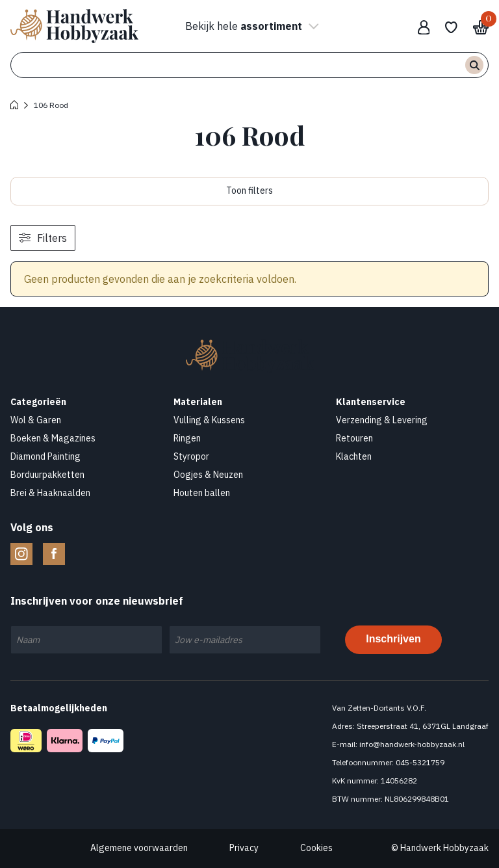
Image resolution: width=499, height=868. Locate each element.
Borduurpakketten (47, 475)
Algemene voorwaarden (139, 848)
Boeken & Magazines (53, 438)
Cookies (316, 848)
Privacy (244, 848)
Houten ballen (202, 493)
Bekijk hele (250, 26)
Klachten (354, 456)
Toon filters (249, 191)
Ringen (187, 438)
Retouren (354, 438)
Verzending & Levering (382, 420)
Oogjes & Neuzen (208, 475)
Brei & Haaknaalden (50, 493)
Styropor (191, 456)
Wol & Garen (36, 420)
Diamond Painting (45, 456)
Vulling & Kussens (209, 420)
